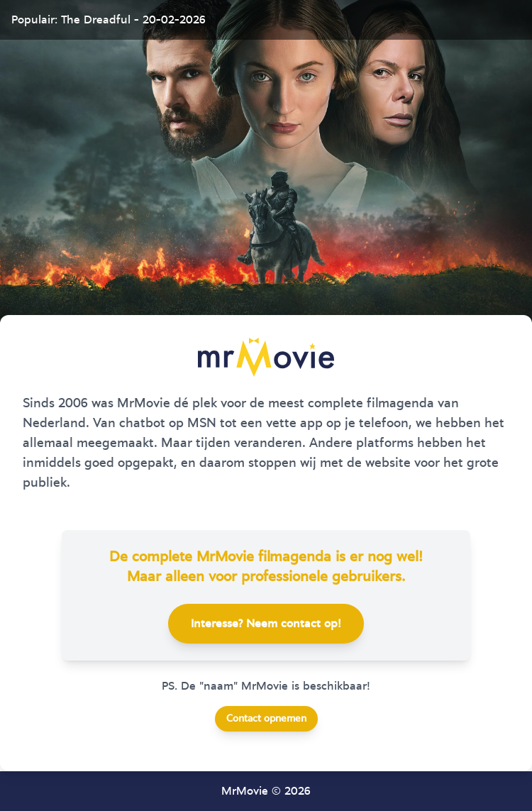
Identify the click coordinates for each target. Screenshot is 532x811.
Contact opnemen (266, 719)
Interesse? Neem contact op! (266, 624)
